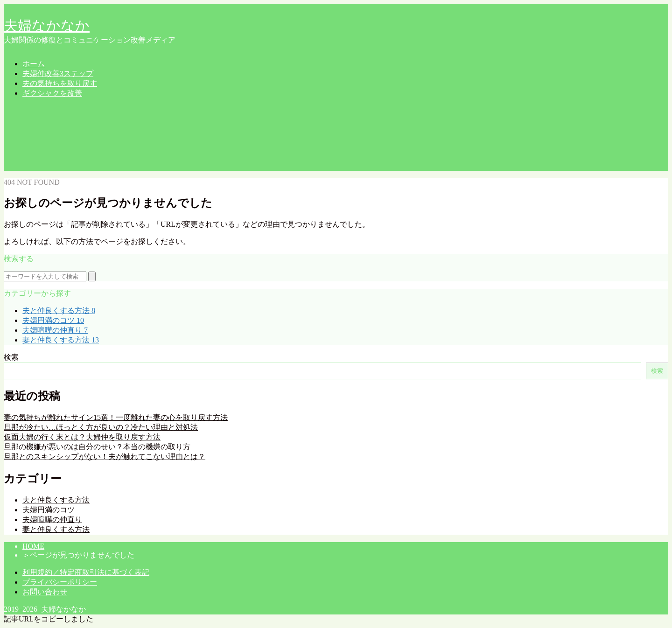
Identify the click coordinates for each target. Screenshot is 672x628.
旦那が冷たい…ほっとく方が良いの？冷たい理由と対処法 (101, 427)
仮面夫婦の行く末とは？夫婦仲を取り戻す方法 (82, 437)
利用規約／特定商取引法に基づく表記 (86, 572)
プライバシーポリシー (60, 582)
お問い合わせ (45, 592)
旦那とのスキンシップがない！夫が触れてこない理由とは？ (105, 457)
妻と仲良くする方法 (61, 340)
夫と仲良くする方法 (59, 311)
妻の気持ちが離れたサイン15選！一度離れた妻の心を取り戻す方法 (116, 417)
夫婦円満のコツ (53, 320)
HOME (33, 546)
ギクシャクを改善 (52, 93)
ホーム (34, 64)
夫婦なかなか (47, 25)
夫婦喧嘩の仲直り (55, 330)
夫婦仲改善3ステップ (58, 73)
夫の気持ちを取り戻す (60, 83)
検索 (11, 357)
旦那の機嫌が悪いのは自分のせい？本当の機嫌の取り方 (97, 447)
